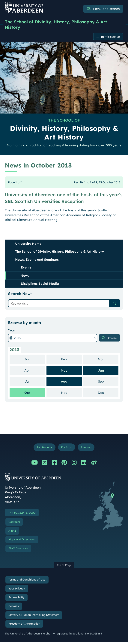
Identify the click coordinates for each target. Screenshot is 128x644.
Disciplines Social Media (40, 284)
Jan (35, 360)
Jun (101, 371)
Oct (27, 393)
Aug (64, 382)
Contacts (14, 524)
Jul (35, 382)
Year (12, 331)
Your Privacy (17, 590)
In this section (109, 37)
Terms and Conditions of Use (27, 582)
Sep (108, 382)
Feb (71, 360)
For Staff (67, 448)
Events (26, 268)
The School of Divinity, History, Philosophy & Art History (58, 25)
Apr (35, 371)
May (64, 371)
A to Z (12, 533)
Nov (71, 393)
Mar (108, 360)
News (25, 276)
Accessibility (16, 599)
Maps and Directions (22, 541)
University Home (28, 244)
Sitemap (88, 448)
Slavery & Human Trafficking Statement (34, 617)
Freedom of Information (24, 626)
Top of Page (64, 567)
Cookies (14, 608)
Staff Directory (18, 550)
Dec (108, 393)
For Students (43, 448)
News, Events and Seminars (37, 260)
